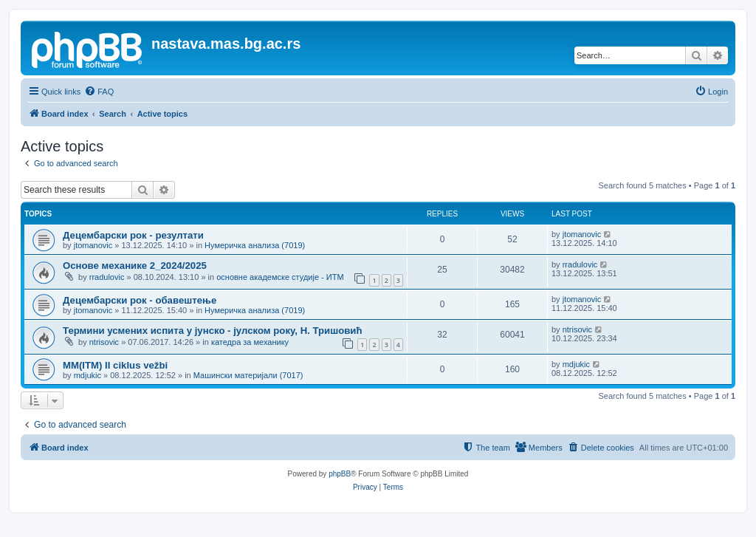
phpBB (340, 474)
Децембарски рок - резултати (133, 235)
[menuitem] (99, 92)
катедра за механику (250, 342)
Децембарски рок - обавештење (140, 300)
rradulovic (107, 277)
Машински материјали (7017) (248, 375)
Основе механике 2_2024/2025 (135, 266)
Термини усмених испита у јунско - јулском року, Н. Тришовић (213, 331)
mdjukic (87, 375)
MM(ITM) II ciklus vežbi (115, 365)
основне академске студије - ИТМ (280, 277)
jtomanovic (93, 245)
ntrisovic (104, 342)
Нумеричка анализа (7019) (255, 245)
